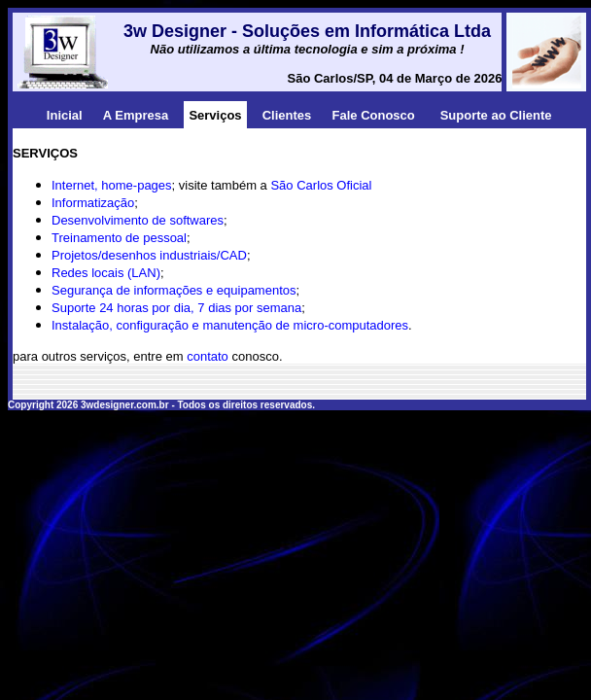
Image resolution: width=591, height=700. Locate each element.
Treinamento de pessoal (119, 238)
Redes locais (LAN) (106, 273)
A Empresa (136, 115)
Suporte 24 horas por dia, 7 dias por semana (176, 308)
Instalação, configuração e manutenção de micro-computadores (230, 325)
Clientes (287, 115)
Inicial (65, 115)
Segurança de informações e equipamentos (174, 290)
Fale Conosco (374, 115)
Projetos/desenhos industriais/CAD (149, 255)
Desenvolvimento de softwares (138, 220)
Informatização (93, 203)
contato (208, 356)
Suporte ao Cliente (496, 115)
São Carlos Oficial (321, 185)
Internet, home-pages (112, 185)
